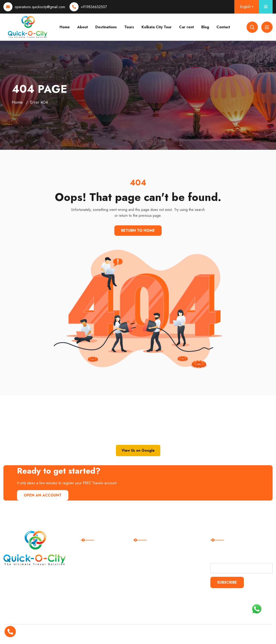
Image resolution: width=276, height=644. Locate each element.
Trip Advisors (93, 578)
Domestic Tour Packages (156, 550)
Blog (205, 27)
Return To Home (138, 230)
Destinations (106, 27)
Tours (129, 27)
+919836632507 (94, 7)
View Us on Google (138, 450)
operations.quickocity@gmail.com (40, 7)
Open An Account (43, 495)
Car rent (186, 27)
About (83, 27)
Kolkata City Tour (157, 27)
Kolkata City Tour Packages (158, 569)
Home (65, 27)
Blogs (87, 569)
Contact (223, 27)
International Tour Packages (158, 559)
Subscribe (227, 582)
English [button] (245, 7)
